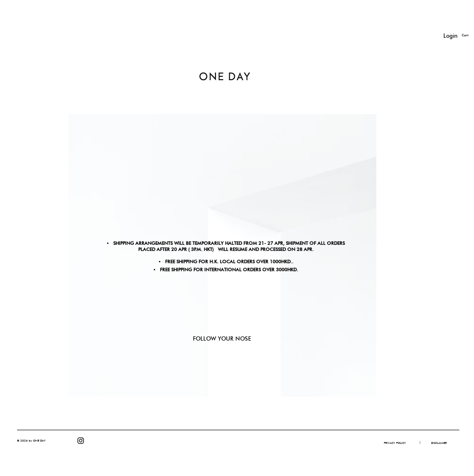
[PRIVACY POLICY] (395, 443)
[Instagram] (81, 441)
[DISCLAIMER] (439, 443)
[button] (420, 443)
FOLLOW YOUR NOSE (222, 338)
